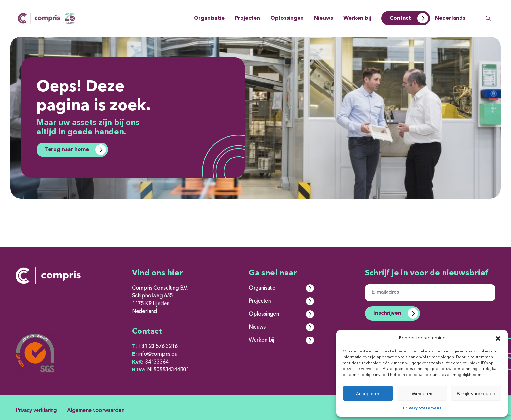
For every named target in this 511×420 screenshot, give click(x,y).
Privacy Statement (422, 408)
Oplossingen (287, 18)
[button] (498, 338)
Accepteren (368, 393)
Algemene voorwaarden (96, 411)
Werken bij (357, 18)
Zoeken (488, 18)
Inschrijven (387, 313)
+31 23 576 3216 (155, 347)
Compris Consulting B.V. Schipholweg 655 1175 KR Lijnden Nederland (160, 300)
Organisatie (209, 18)
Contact (400, 18)
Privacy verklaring (36, 411)
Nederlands (450, 18)
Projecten (248, 18)
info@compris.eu (155, 354)
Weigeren (422, 393)
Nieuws (324, 18)
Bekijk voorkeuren (476, 393)
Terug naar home (67, 150)
